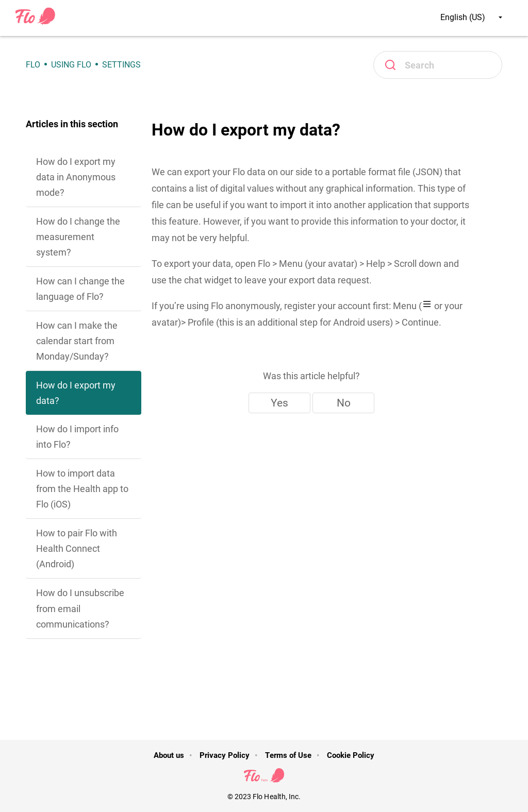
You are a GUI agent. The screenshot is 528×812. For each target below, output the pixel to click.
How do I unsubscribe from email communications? (80, 608)
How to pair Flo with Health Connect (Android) (77, 548)
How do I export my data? (76, 393)
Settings (121, 65)
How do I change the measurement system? (78, 237)
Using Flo (71, 65)
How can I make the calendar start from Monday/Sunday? (77, 341)
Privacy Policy (225, 755)
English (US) (471, 17)
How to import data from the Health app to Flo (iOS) (82, 489)
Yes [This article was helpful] (279, 403)
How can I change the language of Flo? (80, 289)
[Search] (438, 65)
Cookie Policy (351, 755)
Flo (33, 65)
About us (169, 755)
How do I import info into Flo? (77, 437)
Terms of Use (288, 755)
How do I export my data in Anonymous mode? (76, 177)
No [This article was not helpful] (344, 403)
